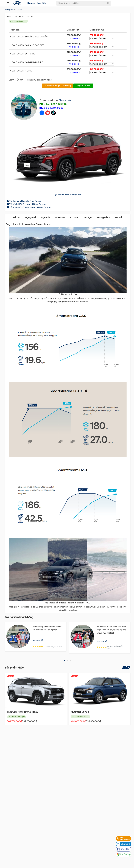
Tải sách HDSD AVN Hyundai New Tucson (29, 208)
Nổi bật (17, 218)
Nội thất (46, 218)
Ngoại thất (31, 218)
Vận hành (60, 218)
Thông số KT (103, 218)
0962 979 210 (125, 840)
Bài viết (119, 218)
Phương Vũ (65, 101)
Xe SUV (18, 10)
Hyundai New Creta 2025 (86, 712)
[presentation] (8, 3)
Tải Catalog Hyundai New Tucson (25, 201)
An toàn (74, 218)
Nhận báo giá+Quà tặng (58, 86)
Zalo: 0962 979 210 (51, 108)
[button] (65, 661)
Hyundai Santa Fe (18, 712)
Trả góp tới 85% (83, 86)
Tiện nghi (87, 218)
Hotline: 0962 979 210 (53, 104)
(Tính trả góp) (73, 38)
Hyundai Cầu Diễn (37, 3)
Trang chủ (9, 10)
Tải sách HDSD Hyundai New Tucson (26, 205)
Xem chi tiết (38, 641)
